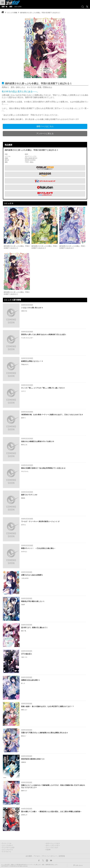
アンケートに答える (45, 134)
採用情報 (62, 856)
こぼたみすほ (25, 578)
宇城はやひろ (25, 364)
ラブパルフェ (7, 852)
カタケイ (24, 391)
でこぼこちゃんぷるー (27, 338)
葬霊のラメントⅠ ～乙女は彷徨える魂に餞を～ (38, 548)
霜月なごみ (24, 445)
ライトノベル (7, 843)
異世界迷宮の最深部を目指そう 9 (33, 759)
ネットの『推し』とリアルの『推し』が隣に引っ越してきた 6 (43, 388)
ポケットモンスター (53, 846)
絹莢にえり (24, 710)
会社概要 (29, 856)
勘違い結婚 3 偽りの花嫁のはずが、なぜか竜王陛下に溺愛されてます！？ (48, 706)
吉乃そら (24, 525)
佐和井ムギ (24, 815)
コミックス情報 (12, 13)
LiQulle (48, 850)
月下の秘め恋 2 (27, 654)
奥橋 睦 (23, 498)
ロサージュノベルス (53, 843)
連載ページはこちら (45, 126)
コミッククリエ (7, 850)
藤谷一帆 (24, 631)
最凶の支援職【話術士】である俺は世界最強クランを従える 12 (43, 468)
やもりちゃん (25, 471)
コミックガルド (7, 846)
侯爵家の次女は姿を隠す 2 (30, 680)
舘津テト (24, 418)
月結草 (23, 605)
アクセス (37, 856)
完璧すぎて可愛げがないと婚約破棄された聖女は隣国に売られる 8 (44, 733)
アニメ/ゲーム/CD (8, 848)
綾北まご (24, 736)
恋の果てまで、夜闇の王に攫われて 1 (34, 628)
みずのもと (24, 552)
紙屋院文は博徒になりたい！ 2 (32, 361)
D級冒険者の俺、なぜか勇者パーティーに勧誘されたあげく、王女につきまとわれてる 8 (52, 415)
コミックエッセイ (52, 848)
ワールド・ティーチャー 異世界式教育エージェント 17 (40, 521)
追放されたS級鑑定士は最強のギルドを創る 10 (38, 441)
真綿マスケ (24, 791)
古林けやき (24, 311)
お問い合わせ (79, 865)
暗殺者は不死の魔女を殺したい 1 (33, 601)
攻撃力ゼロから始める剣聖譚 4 (32, 575)
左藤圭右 (24, 762)
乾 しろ (23, 683)
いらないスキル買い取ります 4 (32, 308)
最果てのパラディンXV (29, 495)
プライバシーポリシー (49, 856)
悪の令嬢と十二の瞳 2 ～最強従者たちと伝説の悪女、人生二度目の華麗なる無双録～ (51, 812)
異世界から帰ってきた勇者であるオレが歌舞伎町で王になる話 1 (44, 334)
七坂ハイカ (24, 657)
